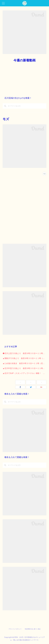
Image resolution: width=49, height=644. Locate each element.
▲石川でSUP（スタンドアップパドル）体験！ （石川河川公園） (24, 373)
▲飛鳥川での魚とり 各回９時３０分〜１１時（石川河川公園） (24, 358)
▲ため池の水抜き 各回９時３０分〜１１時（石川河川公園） (24, 363)
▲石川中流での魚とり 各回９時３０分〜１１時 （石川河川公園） (24, 368)
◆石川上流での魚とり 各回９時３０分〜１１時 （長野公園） (24, 353)
